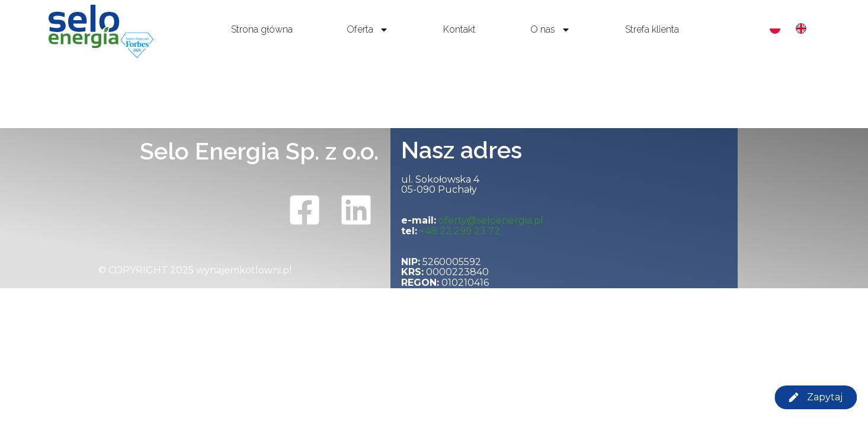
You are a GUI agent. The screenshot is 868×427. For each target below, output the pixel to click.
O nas (550, 30)
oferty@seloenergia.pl (491, 220)
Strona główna (262, 29)
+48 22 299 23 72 (460, 231)
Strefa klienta (652, 29)
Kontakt (459, 29)
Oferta (368, 30)
